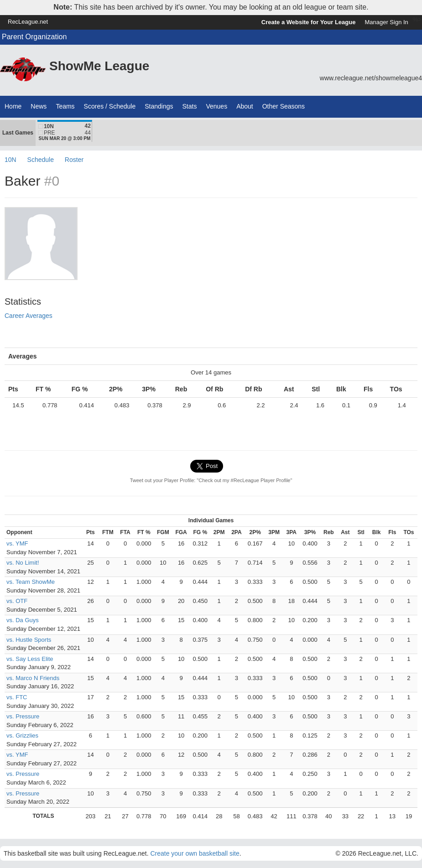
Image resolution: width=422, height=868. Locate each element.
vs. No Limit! (23, 563)
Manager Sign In (386, 22)
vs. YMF (17, 543)
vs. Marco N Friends (33, 678)
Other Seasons (284, 106)
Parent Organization (34, 37)
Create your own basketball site (195, 853)
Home (13, 106)
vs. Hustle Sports (29, 640)
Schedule (41, 160)
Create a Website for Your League (309, 22)
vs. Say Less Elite (30, 659)
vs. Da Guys (23, 620)
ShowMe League (99, 66)
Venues (216, 106)
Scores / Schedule (110, 106)
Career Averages (29, 316)
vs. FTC (17, 697)
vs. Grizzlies (22, 735)
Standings (159, 106)
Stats (190, 106)
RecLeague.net (28, 22)
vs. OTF (17, 601)
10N (10, 160)
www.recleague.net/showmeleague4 (371, 78)
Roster (74, 160)
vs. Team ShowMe (31, 582)
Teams (65, 106)
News (39, 106)
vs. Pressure (23, 716)
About (245, 106)
